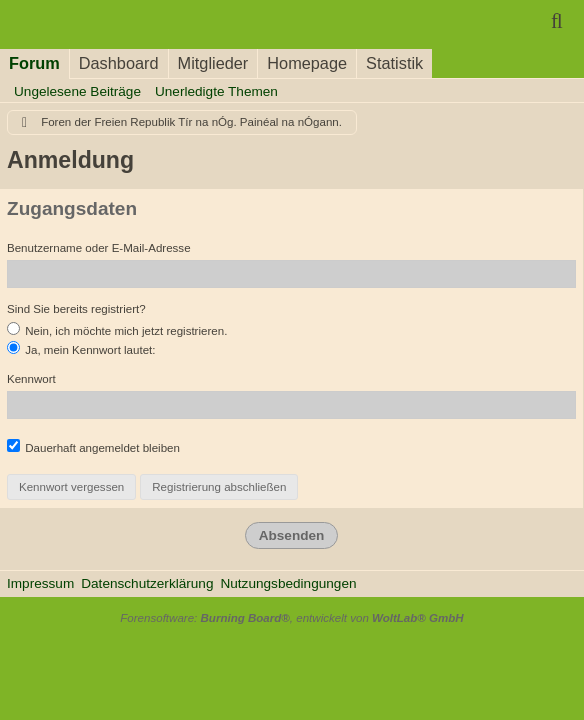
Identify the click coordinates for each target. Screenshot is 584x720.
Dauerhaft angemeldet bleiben (93, 446)
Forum (34, 63)
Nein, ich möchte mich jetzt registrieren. (117, 329)
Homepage (307, 63)
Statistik (394, 63)
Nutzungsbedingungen (288, 583)
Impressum (40, 583)
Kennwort (31, 379)
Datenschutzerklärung (147, 583)
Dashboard (119, 63)
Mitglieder (213, 63)
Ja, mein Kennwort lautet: (81, 348)
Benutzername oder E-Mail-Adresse (99, 248)
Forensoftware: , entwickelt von (291, 618)
